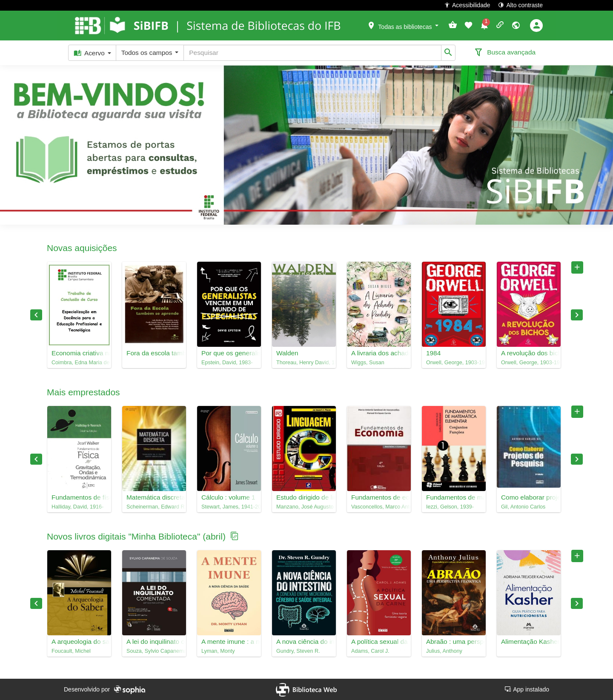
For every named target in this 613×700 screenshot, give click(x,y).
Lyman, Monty (218, 651)
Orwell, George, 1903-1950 (454, 363)
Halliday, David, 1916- (77, 507)
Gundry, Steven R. (298, 651)
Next (577, 315)
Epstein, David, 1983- (227, 363)
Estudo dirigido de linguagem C (304, 497)
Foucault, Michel (71, 651)
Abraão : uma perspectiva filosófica (454, 641)
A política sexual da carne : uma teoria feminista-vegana (379, 641)
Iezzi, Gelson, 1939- (450, 507)
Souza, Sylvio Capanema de (154, 651)
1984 (433, 353)
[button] (403, 25)
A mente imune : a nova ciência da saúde (229, 641)
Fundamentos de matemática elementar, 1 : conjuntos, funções (454, 497)
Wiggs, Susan (368, 363)
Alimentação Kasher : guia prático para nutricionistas (529, 641)
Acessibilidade (467, 5)
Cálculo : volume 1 (228, 497)
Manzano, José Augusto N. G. (304, 507)
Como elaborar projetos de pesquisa (529, 497)
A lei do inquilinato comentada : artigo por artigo (154, 641)
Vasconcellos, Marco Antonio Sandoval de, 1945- (379, 507)
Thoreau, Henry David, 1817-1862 (304, 363)
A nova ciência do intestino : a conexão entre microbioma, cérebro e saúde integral (304, 641)
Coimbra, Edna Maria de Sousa (79, 363)
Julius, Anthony (444, 651)
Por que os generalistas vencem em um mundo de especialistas (229, 353)
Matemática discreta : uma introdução (154, 497)
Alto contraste (520, 5)
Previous (36, 315)
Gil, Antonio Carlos (523, 507)
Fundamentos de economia (379, 497)
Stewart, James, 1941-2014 (229, 507)
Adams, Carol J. (370, 651)
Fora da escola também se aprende (154, 353)
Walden (287, 353)
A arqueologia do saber (79, 641)
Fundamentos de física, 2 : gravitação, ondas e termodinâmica (79, 497)
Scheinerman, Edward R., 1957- (154, 507)
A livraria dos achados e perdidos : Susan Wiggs (379, 353)
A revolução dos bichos (529, 353)
